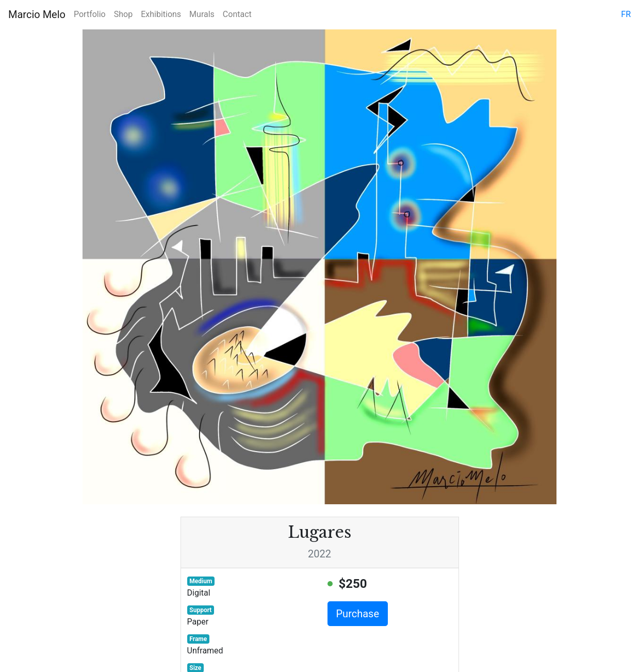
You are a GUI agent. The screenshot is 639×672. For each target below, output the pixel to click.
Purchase (358, 614)
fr (626, 14)
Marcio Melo (37, 14)
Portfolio (90, 14)
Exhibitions (161, 14)
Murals (202, 14)
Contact (237, 14)
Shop (123, 14)
